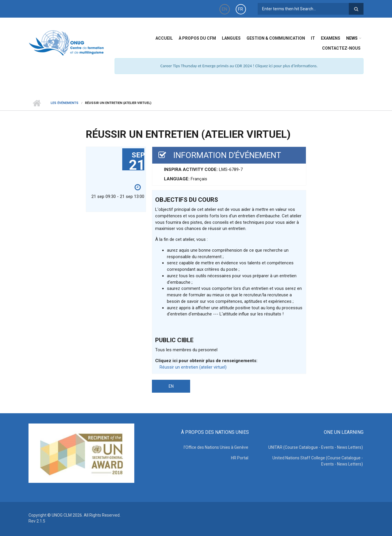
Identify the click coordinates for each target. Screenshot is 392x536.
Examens (331, 38)
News (352, 38)
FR (241, 9)
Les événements (65, 103)
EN (225, 9)
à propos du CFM (197, 38)
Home (37, 103)
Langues (231, 38)
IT (313, 38)
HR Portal (240, 458)
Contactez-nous (341, 48)
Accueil (164, 38)
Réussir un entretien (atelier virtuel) (193, 367)
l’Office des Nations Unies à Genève (217, 447)
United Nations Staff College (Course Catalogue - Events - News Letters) (318, 461)
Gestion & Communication (276, 38)
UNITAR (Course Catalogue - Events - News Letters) (316, 447)
